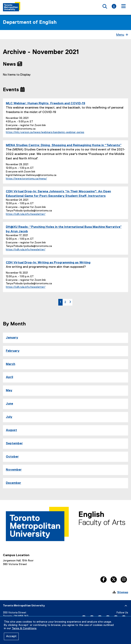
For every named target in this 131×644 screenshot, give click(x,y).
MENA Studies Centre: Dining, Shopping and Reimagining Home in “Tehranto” (64, 145)
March (11, 364)
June (9, 404)
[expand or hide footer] (126, 606)
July (9, 417)
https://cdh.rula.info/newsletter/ (26, 214)
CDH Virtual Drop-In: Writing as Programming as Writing (48, 263)
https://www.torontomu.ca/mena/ (26, 179)
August (11, 430)
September (14, 443)
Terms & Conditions (24, 628)
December (13, 483)
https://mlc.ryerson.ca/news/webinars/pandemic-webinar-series (45, 132)
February (13, 351)
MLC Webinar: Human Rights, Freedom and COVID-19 (46, 103)
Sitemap (123, 592)
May (9, 390)
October (12, 457)
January (12, 338)
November (14, 470)
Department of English (30, 22)
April (9, 377)
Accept (11, 636)
